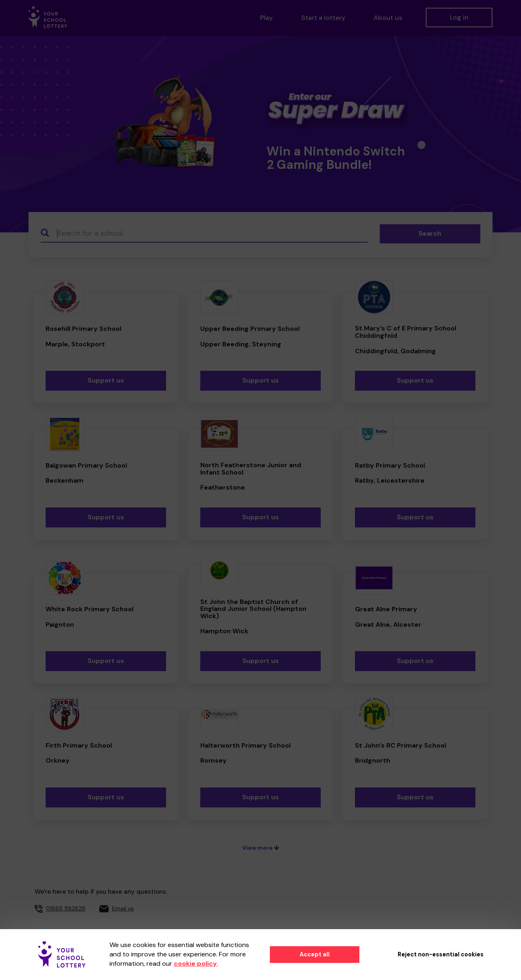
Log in (459, 17)
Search (430, 233)
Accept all (315, 954)
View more (261, 848)
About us (388, 18)
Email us (123, 908)
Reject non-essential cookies (441, 954)
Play (266, 18)
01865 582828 (66, 908)
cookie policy (195, 964)
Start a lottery (323, 18)
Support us (106, 380)
